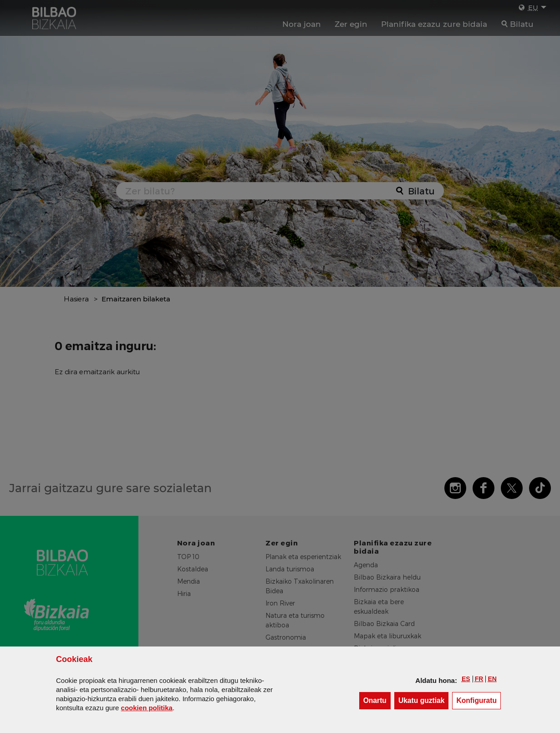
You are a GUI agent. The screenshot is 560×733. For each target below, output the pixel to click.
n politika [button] (147, 708)
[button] (466, 679)
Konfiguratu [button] (479, 700)
